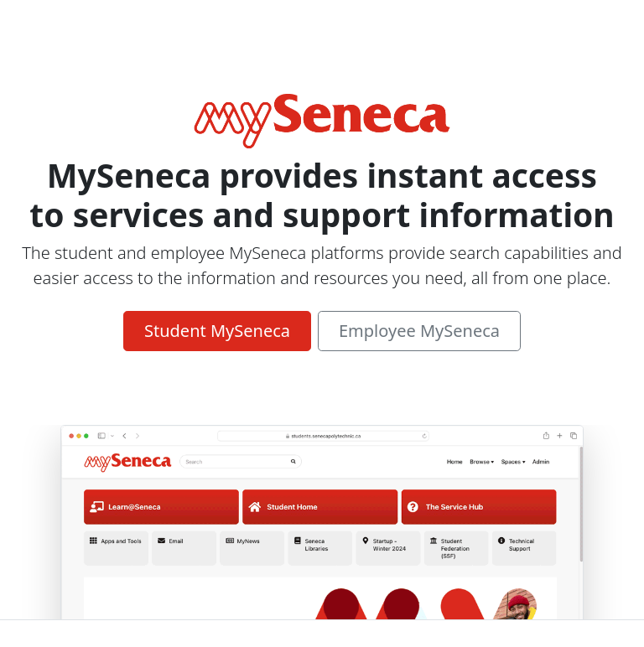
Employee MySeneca (419, 331)
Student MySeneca (217, 331)
